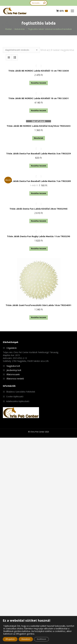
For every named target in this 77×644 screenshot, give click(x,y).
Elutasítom (26, 639)
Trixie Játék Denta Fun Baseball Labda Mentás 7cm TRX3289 (38, 181)
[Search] (39, 3)
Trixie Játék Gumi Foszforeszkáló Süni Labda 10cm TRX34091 (38, 305)
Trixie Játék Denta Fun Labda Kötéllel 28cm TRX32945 (38, 209)
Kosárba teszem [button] (39, 83)
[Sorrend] (21, 50)
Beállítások (41, 639)
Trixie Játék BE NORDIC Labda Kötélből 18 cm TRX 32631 (39, 98)
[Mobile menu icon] (72, 11)
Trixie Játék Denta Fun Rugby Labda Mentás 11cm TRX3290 (38, 236)
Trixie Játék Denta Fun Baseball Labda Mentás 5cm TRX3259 (38, 154)
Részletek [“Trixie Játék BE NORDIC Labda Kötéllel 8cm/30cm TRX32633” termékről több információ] (39, 138)
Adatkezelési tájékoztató (18, 401)
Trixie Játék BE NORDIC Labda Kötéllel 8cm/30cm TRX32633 (39, 126)
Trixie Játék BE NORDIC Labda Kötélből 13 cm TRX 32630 (39, 71)
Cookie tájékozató (15, 396)
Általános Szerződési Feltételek (21, 392)
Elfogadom (10, 639)
